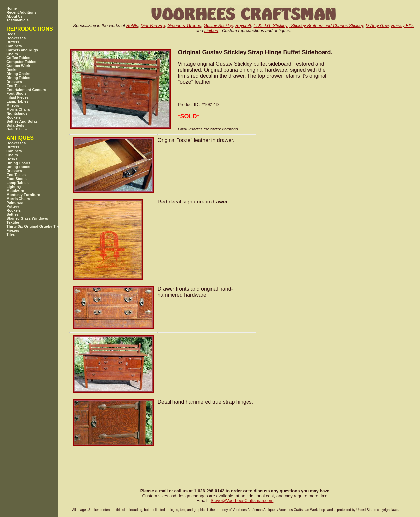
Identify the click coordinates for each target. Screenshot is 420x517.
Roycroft (243, 26)
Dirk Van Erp (153, 26)
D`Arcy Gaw (377, 26)
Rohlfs (132, 26)
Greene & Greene (184, 26)
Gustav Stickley (218, 26)
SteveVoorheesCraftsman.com (242, 501)
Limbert (211, 31)
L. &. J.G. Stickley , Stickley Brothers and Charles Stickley (309, 26)
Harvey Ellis (403, 26)
